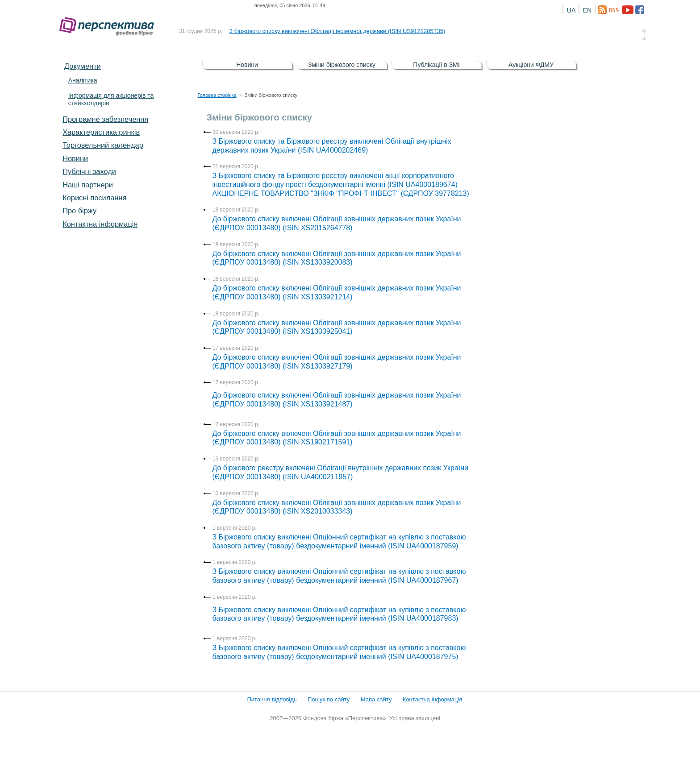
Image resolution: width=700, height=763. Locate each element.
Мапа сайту (376, 699)
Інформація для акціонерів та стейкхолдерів (111, 99)
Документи (83, 66)
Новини (75, 158)
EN (587, 10)
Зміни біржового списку (342, 65)
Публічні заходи (89, 171)
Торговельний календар (103, 145)
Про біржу (79, 211)
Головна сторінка (217, 95)
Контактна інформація (100, 224)
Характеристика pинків (101, 132)
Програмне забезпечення (105, 119)
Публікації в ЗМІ (436, 65)
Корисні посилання (94, 198)
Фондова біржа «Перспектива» (109, 27)
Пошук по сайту (329, 699)
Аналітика (83, 80)
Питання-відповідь (272, 699)
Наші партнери (88, 185)
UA (571, 10)
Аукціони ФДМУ (531, 65)
